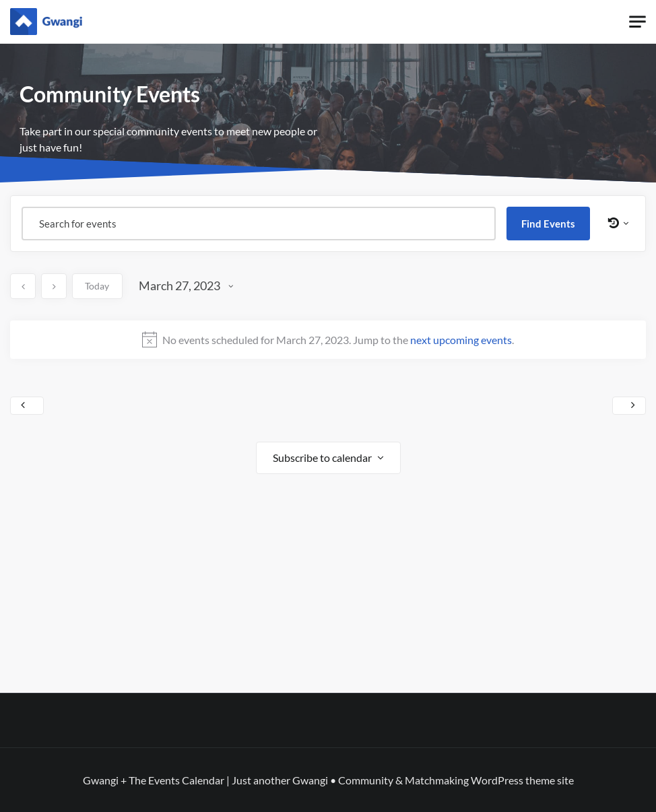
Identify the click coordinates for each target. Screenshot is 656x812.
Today (97, 286)
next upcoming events (461, 340)
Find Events (548, 224)
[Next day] (54, 286)
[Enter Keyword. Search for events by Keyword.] (259, 224)
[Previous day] (23, 286)
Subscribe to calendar (322, 458)
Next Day (629, 406)
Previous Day (27, 406)
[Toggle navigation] (637, 22)
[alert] (328, 339)
